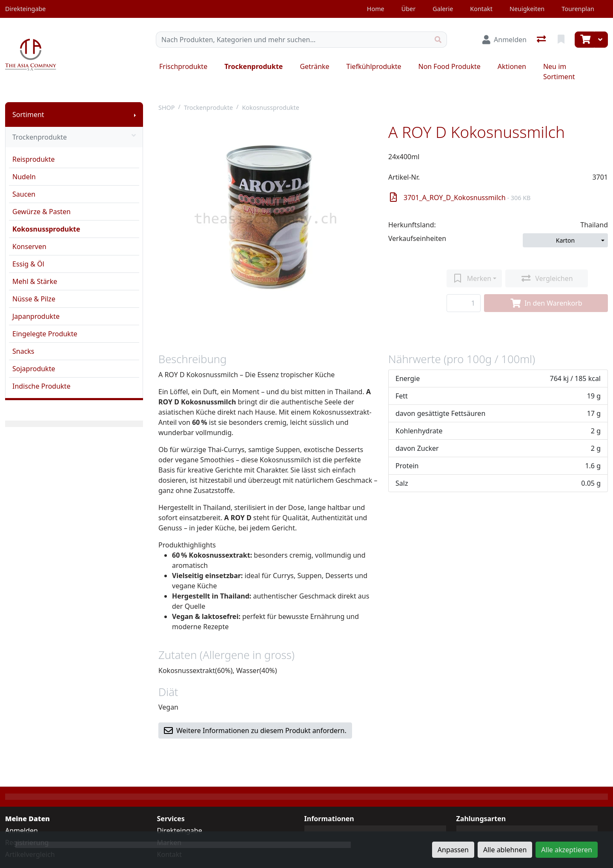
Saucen (24, 194)
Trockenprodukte (254, 66)
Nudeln (24, 177)
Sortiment (28, 115)
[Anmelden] (504, 40)
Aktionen (512, 66)
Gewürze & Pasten (42, 212)
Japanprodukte (36, 316)
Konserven (29, 246)
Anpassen (453, 850)
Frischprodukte (183, 66)
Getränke (314, 66)
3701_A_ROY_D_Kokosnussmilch (460, 198)
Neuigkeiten (527, 9)
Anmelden (21, 831)
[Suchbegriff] (293, 40)
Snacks (23, 351)
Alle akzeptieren (567, 850)
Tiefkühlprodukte (374, 66)
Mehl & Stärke (35, 281)
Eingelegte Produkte (45, 334)
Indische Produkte (41, 386)
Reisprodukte (34, 159)
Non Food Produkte (449, 66)
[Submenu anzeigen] (135, 115)
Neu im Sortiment (559, 72)
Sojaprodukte (34, 369)
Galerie (443, 9)
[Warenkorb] (584, 40)
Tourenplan (578, 9)
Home (376, 9)
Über (408, 9)
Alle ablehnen (505, 850)
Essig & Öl (28, 264)
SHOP (167, 107)
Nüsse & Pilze (34, 299)
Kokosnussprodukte (46, 229)
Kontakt (481, 9)
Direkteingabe (180, 831)
